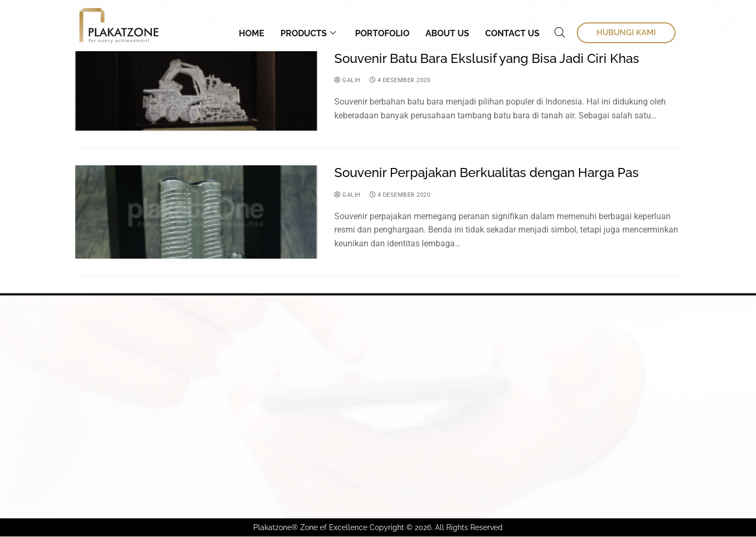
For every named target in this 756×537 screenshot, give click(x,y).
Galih (348, 81)
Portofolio (382, 33)
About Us (447, 33)
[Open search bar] (560, 33)
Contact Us (512, 33)
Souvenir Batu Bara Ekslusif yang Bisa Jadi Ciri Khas (487, 59)
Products (308, 33)
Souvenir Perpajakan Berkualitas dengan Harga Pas (486, 173)
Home (252, 33)
